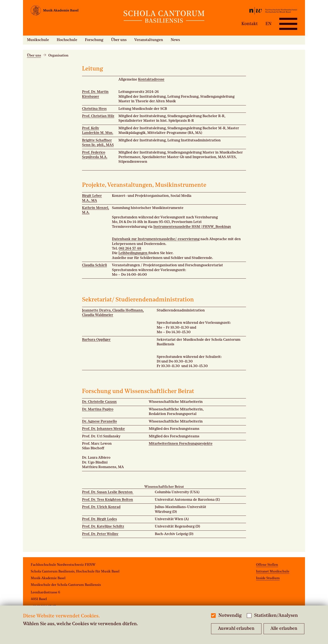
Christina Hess (94, 109)
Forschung (94, 40)
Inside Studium (268, 578)
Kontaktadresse (151, 80)
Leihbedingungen (133, 253)
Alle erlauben (284, 629)
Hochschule (67, 40)
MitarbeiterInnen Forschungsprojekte (181, 444)
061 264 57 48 (130, 249)
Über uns (119, 40)
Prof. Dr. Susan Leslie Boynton (108, 492)
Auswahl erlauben (236, 629)
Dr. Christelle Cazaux (99, 402)
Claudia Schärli (94, 265)
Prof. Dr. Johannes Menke (103, 429)
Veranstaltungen (149, 40)
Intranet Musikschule (273, 572)
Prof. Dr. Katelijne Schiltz (103, 527)
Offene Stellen (267, 565)
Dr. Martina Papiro (98, 409)
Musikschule (38, 40)
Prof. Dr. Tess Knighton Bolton (108, 500)
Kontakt (250, 24)
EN (268, 24)
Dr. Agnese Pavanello (99, 422)
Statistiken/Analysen (276, 616)
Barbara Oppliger (96, 340)
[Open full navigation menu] (288, 24)
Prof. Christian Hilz (98, 116)
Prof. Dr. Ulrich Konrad (101, 507)
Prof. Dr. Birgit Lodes (99, 519)
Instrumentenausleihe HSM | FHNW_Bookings (192, 227)
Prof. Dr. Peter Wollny (100, 534)
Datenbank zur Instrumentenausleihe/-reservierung (156, 239)
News (175, 40)
